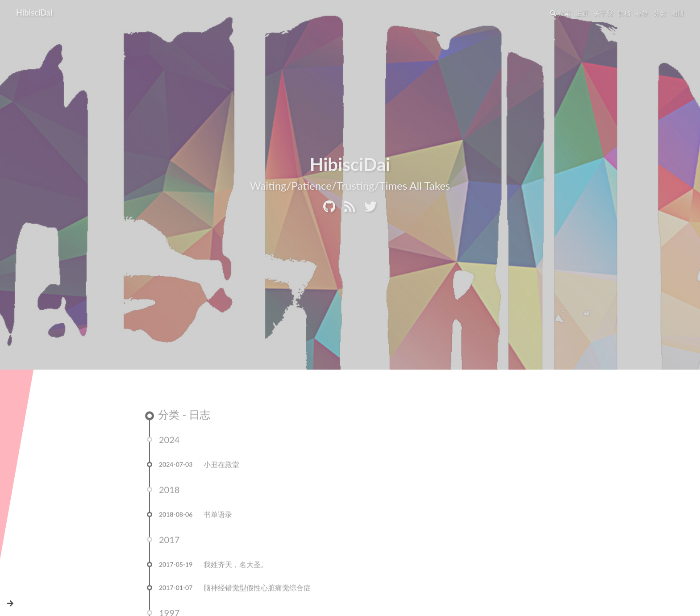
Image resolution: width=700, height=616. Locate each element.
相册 (678, 13)
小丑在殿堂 (221, 466)
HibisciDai (34, 12)
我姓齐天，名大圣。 (236, 566)
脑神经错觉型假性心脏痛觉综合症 (257, 589)
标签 (642, 13)
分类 (660, 13)
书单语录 (218, 516)
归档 (624, 13)
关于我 (603, 13)
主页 (582, 13)
